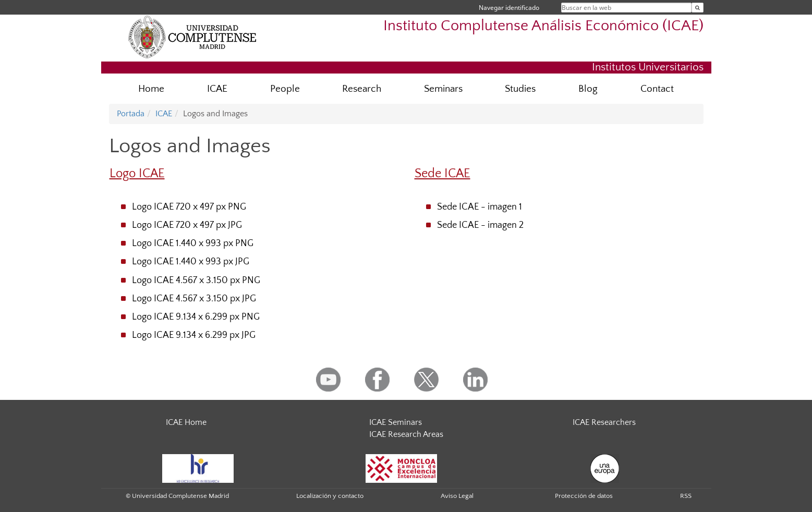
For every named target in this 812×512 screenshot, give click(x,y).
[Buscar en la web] (698, 8)
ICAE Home (186, 422)
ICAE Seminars (396, 422)
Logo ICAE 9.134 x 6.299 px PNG (196, 317)
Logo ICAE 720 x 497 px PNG (189, 207)
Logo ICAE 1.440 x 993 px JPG (191, 262)
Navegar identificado (509, 8)
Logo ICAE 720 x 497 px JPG (187, 225)
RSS (686, 496)
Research (362, 89)
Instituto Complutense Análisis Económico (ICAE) (543, 26)
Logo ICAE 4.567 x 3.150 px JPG (194, 299)
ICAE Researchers (604, 422)
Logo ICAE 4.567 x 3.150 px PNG (196, 281)
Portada (131, 114)
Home (151, 89)
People (285, 89)
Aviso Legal (457, 496)
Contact (657, 89)
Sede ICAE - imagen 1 (480, 207)
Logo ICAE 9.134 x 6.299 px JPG (194, 335)
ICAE (217, 89)
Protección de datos (584, 496)
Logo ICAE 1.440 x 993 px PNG (193, 243)
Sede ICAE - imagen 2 (480, 225)
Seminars (443, 89)
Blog (588, 89)
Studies (520, 89)
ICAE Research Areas (406, 434)
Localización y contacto (330, 496)
